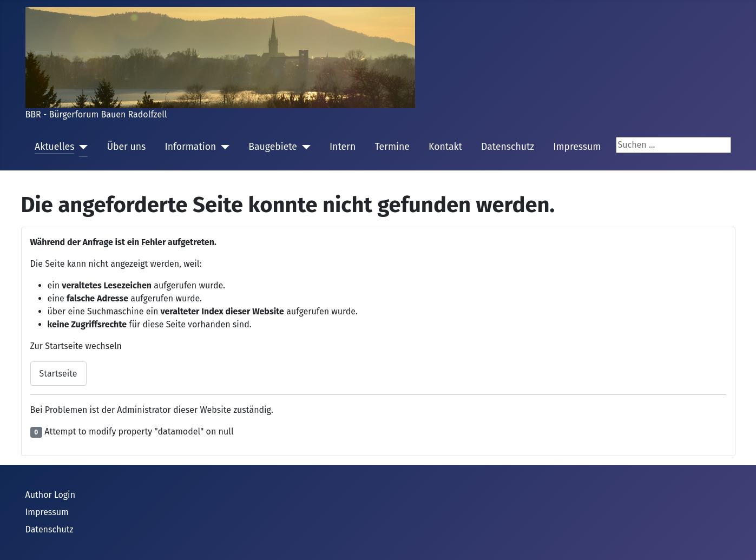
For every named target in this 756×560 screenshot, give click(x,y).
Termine (392, 147)
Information (190, 147)
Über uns (126, 147)
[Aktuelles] (81, 147)
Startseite (58, 374)
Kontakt (445, 147)
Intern (343, 147)
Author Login (51, 495)
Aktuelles (54, 147)
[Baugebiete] (304, 147)
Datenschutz (508, 147)
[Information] (223, 147)
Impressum (577, 147)
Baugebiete (273, 147)
